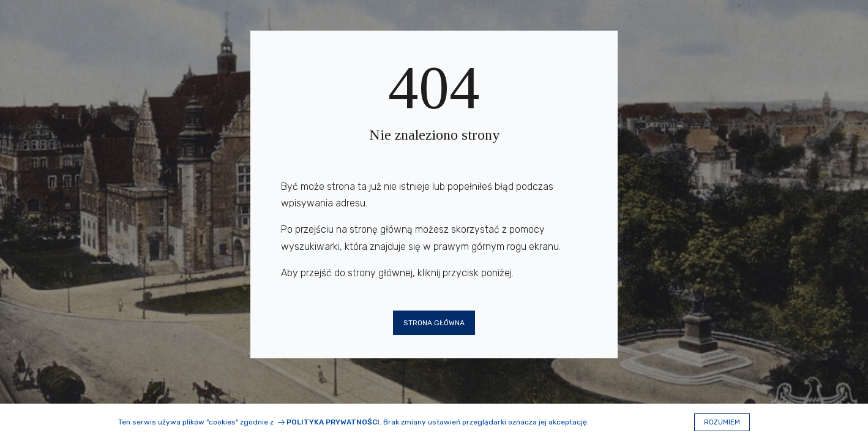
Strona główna (434, 323)
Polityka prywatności (333, 422)
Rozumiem (722, 422)
